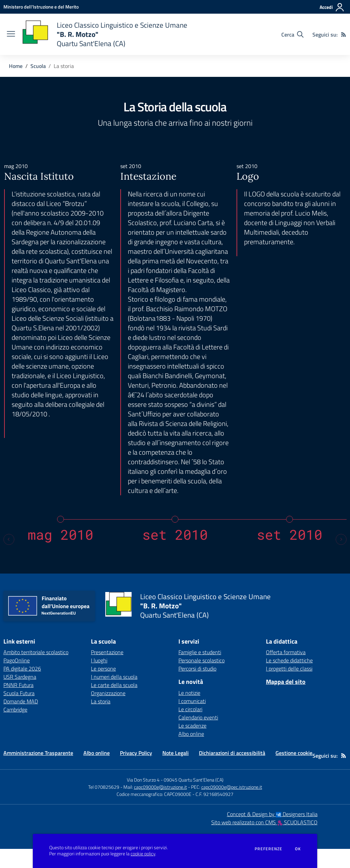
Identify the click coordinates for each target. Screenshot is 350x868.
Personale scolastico (201, 679)
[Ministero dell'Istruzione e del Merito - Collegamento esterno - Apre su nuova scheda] (41, 7)
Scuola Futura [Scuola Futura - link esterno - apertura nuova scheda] (19, 712)
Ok (298, 849)
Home (16, 66)
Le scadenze (192, 745)
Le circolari (190, 728)
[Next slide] (341, 559)
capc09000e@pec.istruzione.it (232, 806)
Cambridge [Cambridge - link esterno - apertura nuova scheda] (15, 729)
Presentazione (107, 671)
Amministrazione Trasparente (38, 772)
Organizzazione (108, 712)
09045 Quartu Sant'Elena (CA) (194, 799)
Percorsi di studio (197, 688)
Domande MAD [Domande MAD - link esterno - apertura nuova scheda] (21, 720)
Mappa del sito (286, 701)
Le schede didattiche (289, 679)
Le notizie (189, 712)
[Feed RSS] (344, 35)
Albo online (191, 753)
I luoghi (99, 679)
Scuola (38, 66)
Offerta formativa (286, 671)
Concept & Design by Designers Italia (272, 833)
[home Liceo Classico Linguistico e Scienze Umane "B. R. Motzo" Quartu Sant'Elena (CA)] (105, 34)
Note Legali (176, 772)
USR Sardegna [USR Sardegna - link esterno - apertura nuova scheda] (20, 696)
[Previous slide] (9, 559)
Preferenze (268, 849)
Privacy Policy (136, 772)
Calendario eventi (198, 736)
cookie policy (143, 854)
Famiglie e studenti (200, 671)
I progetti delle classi (289, 688)
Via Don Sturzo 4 (143, 799)
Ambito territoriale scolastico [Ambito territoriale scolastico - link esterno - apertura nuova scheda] (36, 671)
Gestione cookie (294, 772)
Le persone (103, 688)
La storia (101, 720)
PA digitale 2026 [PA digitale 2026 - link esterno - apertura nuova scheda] (22, 688)
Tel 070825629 (104, 806)
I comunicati (192, 720)
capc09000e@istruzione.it (160, 806)
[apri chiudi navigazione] (11, 35)
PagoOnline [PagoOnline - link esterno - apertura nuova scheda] (17, 679)
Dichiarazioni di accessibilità (232, 772)
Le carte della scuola (114, 704)
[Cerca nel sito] (292, 35)
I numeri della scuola (114, 696)
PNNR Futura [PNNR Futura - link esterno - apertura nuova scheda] (18, 704)
